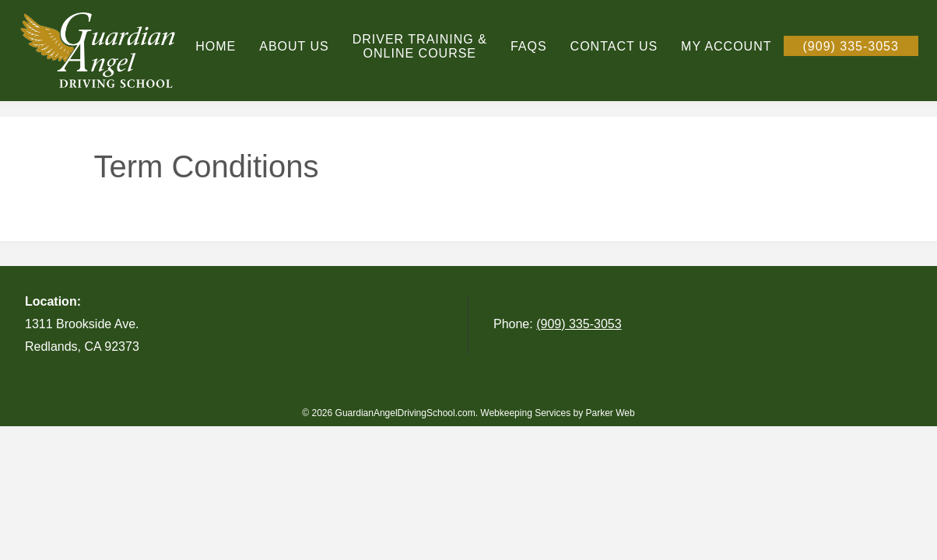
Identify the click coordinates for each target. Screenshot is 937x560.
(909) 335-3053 (579, 324)
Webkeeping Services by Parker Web (557, 413)
